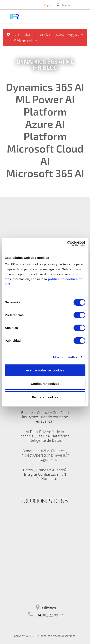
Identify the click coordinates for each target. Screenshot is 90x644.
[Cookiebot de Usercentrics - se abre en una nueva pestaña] (67, 243)
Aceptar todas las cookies (45, 370)
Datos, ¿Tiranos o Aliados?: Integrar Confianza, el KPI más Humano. (45, 474)
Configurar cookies (45, 384)
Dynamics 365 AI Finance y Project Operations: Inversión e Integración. (45, 455)
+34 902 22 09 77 (49, 615)
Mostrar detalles (65, 357)
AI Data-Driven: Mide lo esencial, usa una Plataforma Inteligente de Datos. (45, 436)
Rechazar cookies (45, 397)
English (48, 5)
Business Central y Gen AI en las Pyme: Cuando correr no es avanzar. (45, 417)
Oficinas (49, 608)
